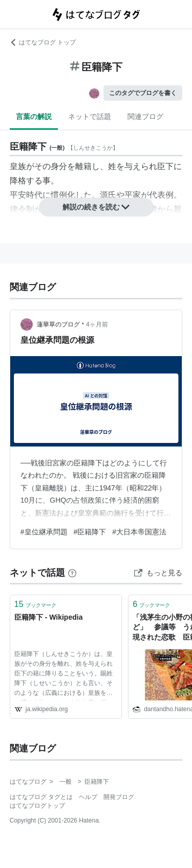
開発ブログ (119, 797)
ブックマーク (35, 604)
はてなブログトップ (37, 806)
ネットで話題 (90, 116)
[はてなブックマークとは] (72, 573)
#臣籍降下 (90, 532)
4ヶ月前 (97, 324)
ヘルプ (88, 797)
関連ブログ (145, 116)
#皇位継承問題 (44, 532)
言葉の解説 (34, 116)
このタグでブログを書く (143, 93)
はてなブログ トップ (43, 42)
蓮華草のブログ (58, 324)
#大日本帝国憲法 (139, 532)
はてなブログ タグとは (41, 797)
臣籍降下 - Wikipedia (49, 617)
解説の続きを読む (96, 207)
